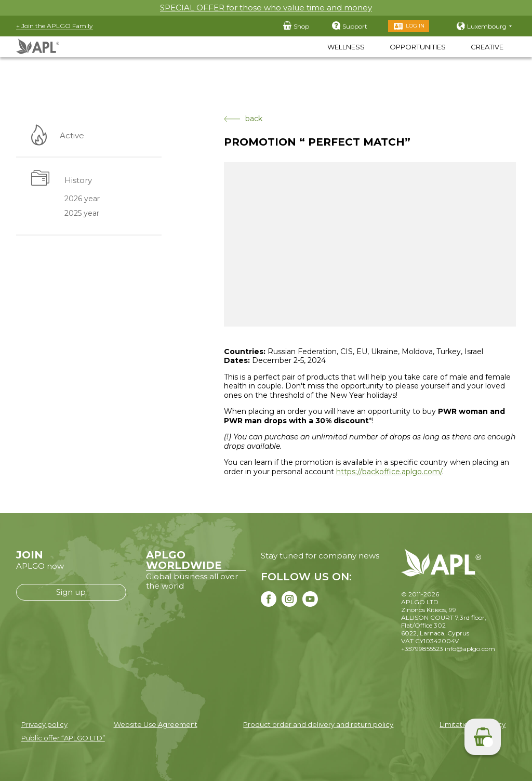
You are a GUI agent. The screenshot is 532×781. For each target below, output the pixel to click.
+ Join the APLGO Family (55, 26)
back (243, 119)
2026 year (82, 199)
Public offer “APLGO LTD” (63, 738)
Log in (415, 26)
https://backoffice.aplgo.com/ (389, 472)
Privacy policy (44, 724)
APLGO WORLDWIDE (184, 560)
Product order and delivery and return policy (318, 724)
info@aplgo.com (470, 649)
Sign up (71, 592)
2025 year (82, 214)
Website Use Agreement (156, 724)
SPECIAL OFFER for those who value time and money (266, 8)
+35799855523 (422, 649)
